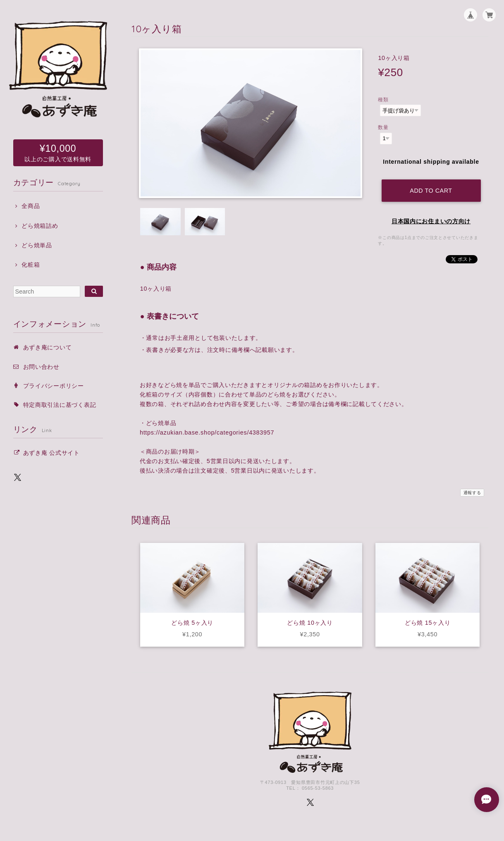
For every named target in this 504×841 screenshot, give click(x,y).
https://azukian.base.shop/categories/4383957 (207, 432)
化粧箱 (31, 265)
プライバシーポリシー (54, 386)
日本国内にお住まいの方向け (431, 221)
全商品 (31, 206)
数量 (383, 127)
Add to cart (431, 191)
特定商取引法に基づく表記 (60, 405)
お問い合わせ (41, 367)
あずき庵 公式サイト (51, 453)
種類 (383, 100)
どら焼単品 (37, 245)
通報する (472, 493)
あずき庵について (48, 347)
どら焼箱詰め (40, 226)
